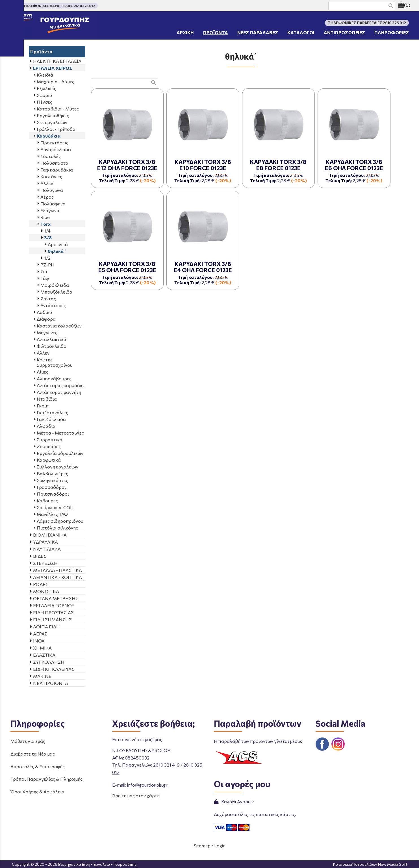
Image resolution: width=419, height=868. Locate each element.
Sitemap (202, 846)
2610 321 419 (166, 765)
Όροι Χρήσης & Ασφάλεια (37, 792)
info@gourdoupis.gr (147, 785)
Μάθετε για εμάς (28, 741)
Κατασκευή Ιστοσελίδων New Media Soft (370, 864)
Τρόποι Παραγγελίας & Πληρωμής (46, 779)
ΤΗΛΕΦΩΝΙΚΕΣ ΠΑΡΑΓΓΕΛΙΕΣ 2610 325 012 (59, 6)
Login (220, 846)
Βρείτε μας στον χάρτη (136, 796)
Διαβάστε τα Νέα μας (33, 754)
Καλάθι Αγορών (234, 801)
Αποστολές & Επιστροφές (38, 766)
